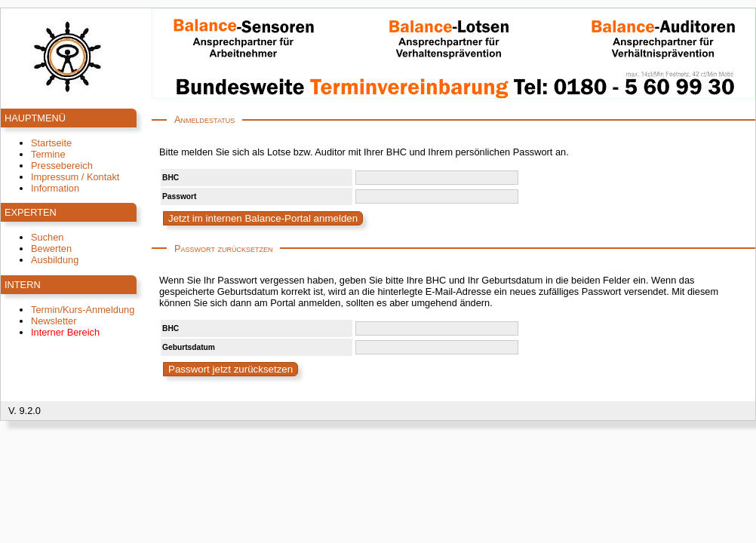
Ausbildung (55, 260)
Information (55, 188)
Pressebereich (62, 166)
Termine (48, 154)
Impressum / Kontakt (75, 177)
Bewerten (51, 248)
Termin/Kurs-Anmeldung (83, 310)
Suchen (47, 237)
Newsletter (54, 321)
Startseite (51, 143)
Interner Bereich (65, 332)
